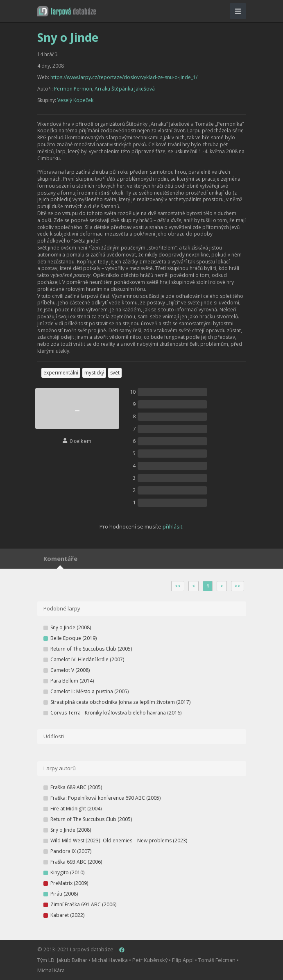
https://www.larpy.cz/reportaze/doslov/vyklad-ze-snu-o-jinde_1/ (124, 77)
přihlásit (172, 526)
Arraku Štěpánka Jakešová (125, 89)
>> (238, 586)
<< (178, 586)
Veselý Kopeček (75, 100)
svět (115, 373)
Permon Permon (73, 89)
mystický (94, 373)
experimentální (61, 373)
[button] (67, 11)
